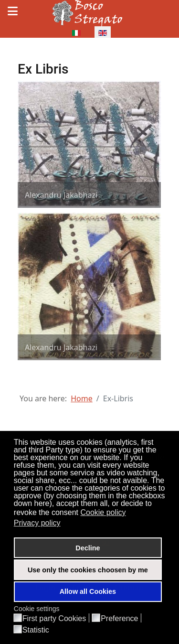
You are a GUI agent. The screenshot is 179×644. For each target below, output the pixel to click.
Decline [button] (88, 548)
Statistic (36, 630)
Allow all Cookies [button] (88, 591)
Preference (119, 619)
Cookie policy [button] (103, 512)
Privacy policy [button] (37, 523)
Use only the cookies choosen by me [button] (88, 570)
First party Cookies (54, 619)
